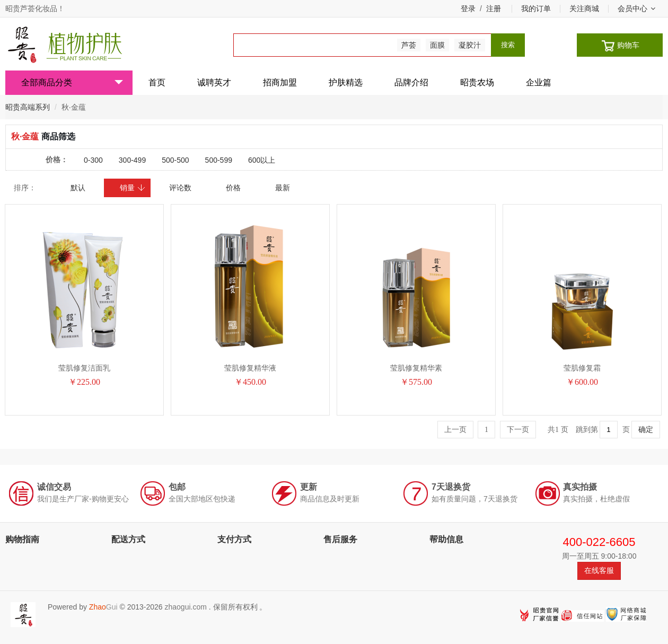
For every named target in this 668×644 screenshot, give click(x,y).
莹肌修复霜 (582, 368)
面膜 (437, 45)
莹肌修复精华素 (416, 368)
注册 (494, 8)
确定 (646, 430)
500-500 (175, 160)
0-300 (93, 160)
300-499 (132, 160)
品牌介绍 (411, 82)
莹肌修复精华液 (250, 368)
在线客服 (599, 570)
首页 (157, 82)
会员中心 (636, 8)
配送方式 (128, 539)
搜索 (508, 45)
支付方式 (234, 539)
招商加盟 (280, 82)
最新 (283, 188)
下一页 (518, 430)
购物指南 (22, 539)
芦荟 (409, 45)
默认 (78, 188)
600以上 (262, 160)
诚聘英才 (214, 82)
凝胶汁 (470, 45)
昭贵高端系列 (28, 107)
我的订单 (536, 8)
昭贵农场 (477, 82)
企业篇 (539, 82)
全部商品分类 (72, 82)
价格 (233, 188)
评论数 (180, 188)
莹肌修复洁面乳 (84, 368)
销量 (133, 188)
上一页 (455, 430)
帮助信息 (446, 539)
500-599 (219, 160)
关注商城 (584, 8)
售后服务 (340, 539)
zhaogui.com (185, 607)
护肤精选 (346, 82)
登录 (468, 8)
